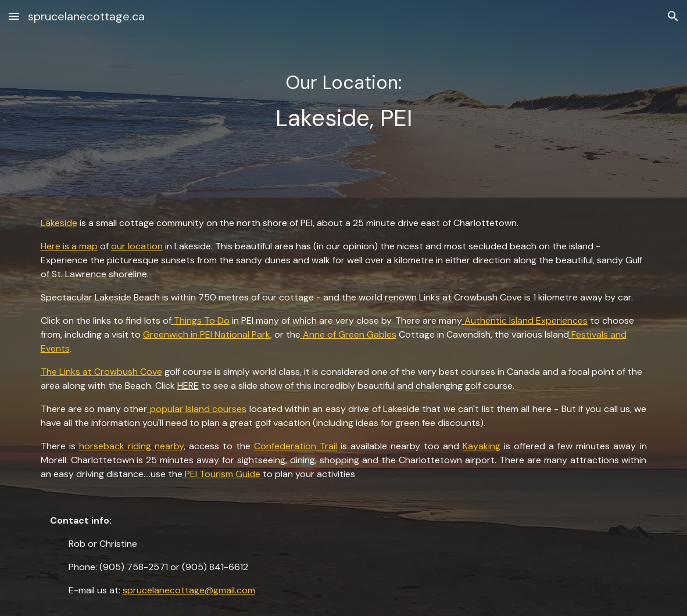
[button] (14, 16)
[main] (344, 99)
